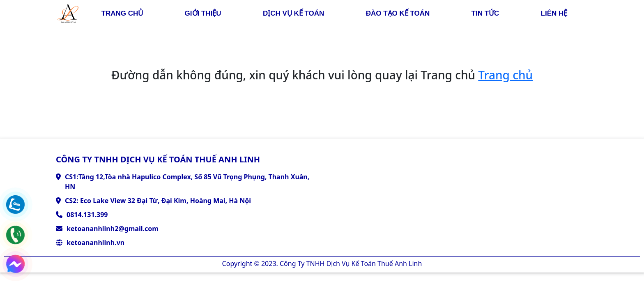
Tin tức (485, 13)
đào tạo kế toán (398, 13)
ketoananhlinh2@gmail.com (113, 229)
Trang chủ (505, 75)
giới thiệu (203, 13)
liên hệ (554, 13)
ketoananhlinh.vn (95, 243)
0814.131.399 (87, 215)
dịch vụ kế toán (293, 13)
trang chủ (122, 13)
